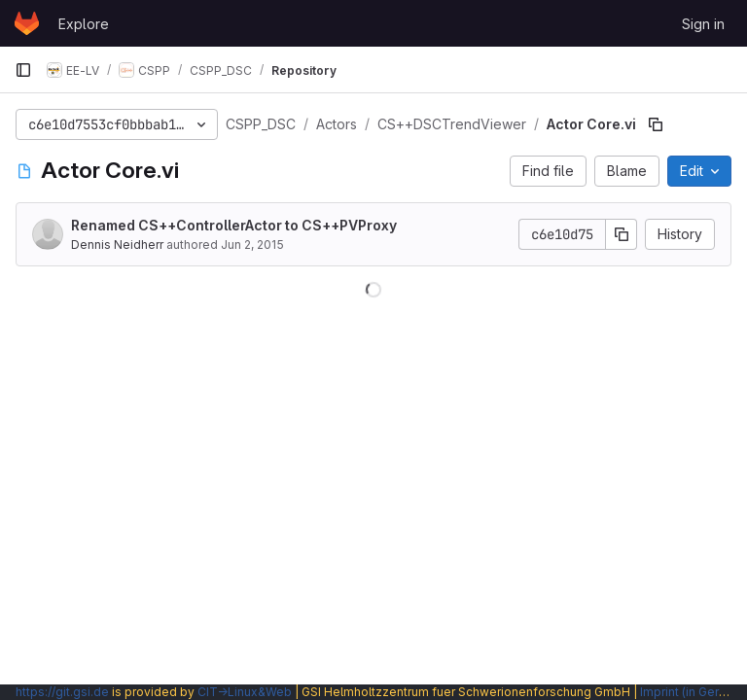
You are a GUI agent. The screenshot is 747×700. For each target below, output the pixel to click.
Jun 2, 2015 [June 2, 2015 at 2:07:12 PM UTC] (252, 245)
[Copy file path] (656, 124)
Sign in (703, 24)
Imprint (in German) (694, 692)
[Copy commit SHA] (622, 234)
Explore (84, 24)
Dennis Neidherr (117, 245)
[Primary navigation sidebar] (23, 70)
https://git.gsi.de (62, 692)
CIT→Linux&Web (245, 692)
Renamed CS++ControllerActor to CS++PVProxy (234, 225)
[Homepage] (27, 23)
